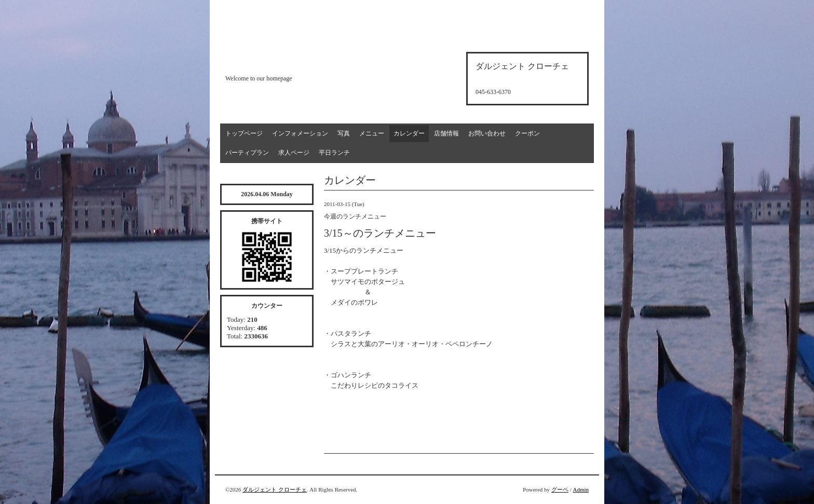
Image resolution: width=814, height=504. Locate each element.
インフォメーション (300, 133)
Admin (581, 489)
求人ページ (294, 153)
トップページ (244, 133)
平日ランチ (334, 153)
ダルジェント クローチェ (275, 489)
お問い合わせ (487, 133)
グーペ (560, 489)
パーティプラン (247, 153)
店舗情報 (446, 133)
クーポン (527, 133)
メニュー (372, 133)
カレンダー (409, 133)
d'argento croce (277, 60)
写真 (344, 133)
